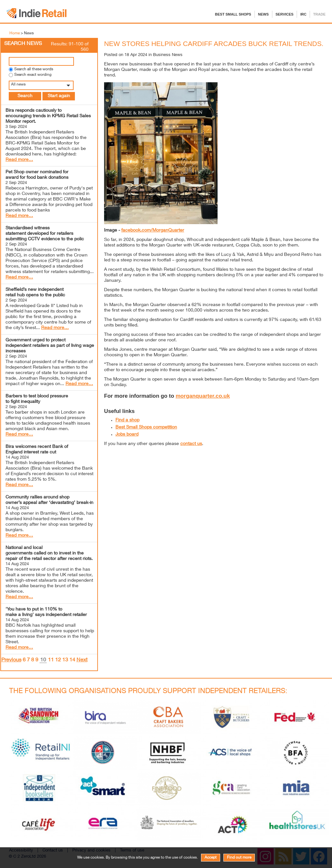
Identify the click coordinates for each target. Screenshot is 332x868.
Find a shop (127, 420)
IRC (303, 14)
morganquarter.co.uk (203, 396)
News (263, 14)
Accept (211, 858)
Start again (59, 96)
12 (58, 660)
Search (25, 96)
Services (285, 14)
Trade (319, 14)
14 (72, 660)
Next (82, 660)
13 (65, 660)
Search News (23, 44)
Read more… (19, 160)
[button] (49, 85)
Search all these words (34, 69)
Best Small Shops (233, 14)
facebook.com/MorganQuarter (153, 231)
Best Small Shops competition (146, 428)
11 (51, 660)
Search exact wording (33, 75)
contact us (191, 444)
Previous (11, 660)
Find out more (239, 858)
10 (43, 661)
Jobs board (127, 435)
